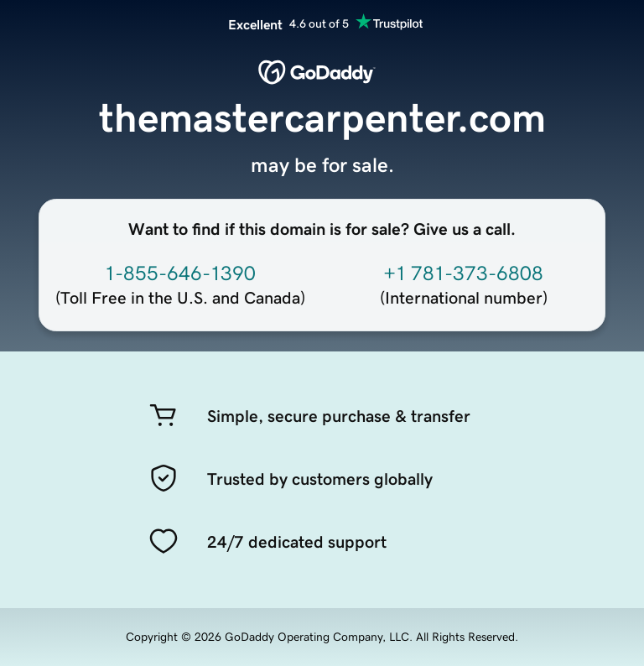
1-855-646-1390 (180, 273)
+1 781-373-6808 (463, 273)
